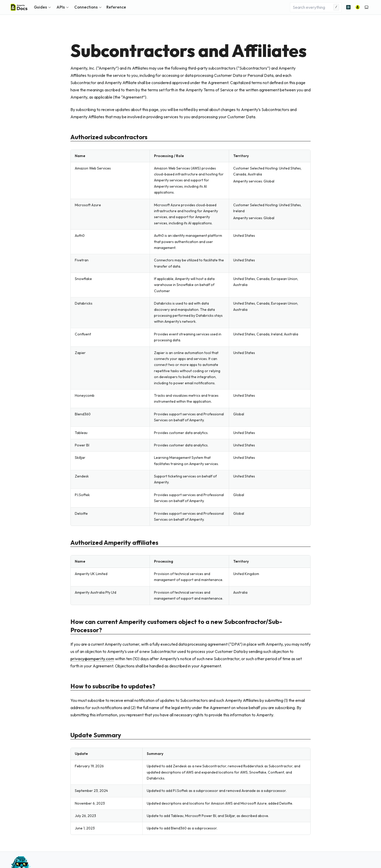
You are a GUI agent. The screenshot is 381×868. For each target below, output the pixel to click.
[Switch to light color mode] (367, 7)
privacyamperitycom (92, 659)
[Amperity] (358, 7)
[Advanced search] (348, 7)
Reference (116, 7)
